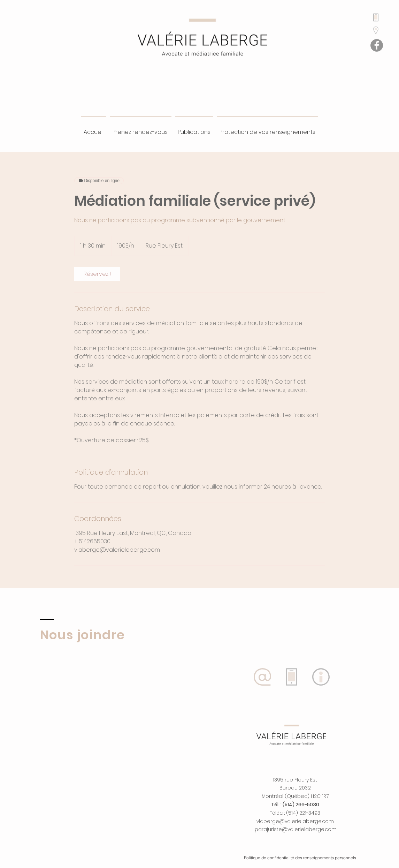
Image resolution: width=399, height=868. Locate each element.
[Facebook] (377, 45)
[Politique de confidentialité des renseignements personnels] (300, 858)
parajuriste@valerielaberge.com (296, 829)
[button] (321, 677)
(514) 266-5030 (301, 805)
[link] (97, 274)
